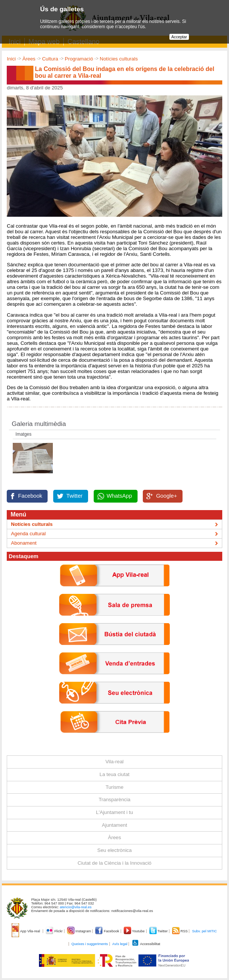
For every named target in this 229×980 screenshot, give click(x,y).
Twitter (74, 496)
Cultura (50, 59)
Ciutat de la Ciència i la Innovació (114, 863)
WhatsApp (120, 496)
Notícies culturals (119, 59)
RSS (180, 931)
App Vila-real (26, 931)
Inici (11, 59)
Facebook (30, 496)
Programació (79, 59)
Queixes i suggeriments (90, 944)
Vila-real (114, 762)
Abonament (24, 543)
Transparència (114, 800)
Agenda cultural (28, 534)
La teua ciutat (114, 774)
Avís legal (120, 944)
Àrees (29, 59)
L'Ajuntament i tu (114, 812)
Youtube (135, 931)
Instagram (80, 931)
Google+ (166, 496)
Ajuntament (114, 825)
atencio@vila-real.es (76, 907)
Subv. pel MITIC (204, 931)
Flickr (55, 931)
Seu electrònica (115, 850)
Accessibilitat (146, 944)
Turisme (115, 787)
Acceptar (179, 37)
